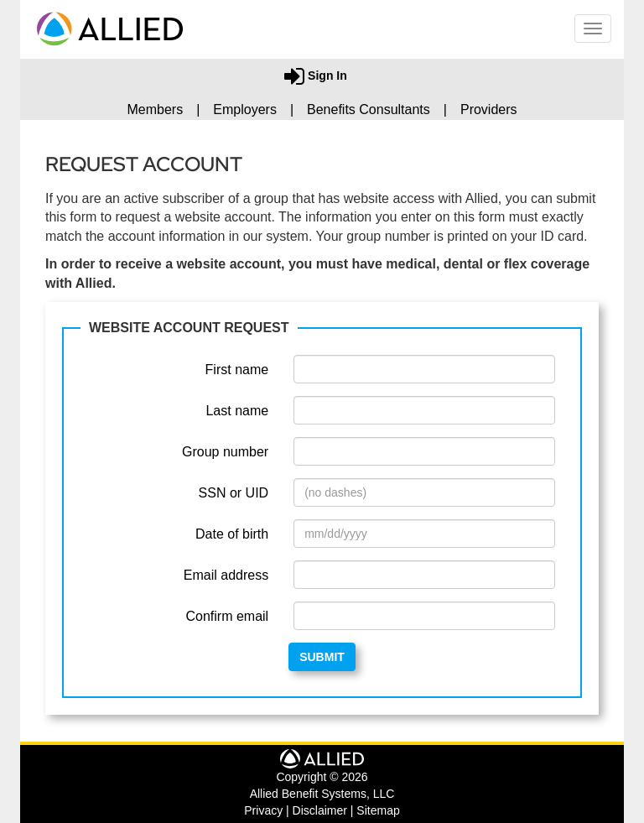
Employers (245, 109)
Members (155, 109)
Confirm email (227, 616)
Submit (322, 657)
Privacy (263, 810)
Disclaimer (320, 810)
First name (237, 370)
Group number (225, 452)
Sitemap (378, 810)
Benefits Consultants (369, 109)
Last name (237, 411)
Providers (489, 109)
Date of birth (232, 534)
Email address (226, 575)
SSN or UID (234, 493)
